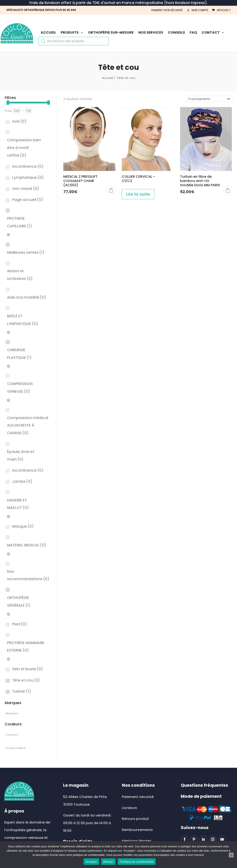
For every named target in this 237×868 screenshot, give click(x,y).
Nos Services (151, 32)
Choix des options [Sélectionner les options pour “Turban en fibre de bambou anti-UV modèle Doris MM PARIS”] (228, 190)
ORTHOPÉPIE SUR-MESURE (111, 32)
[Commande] (209, 99)
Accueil (48, 32)
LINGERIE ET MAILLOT (18, 504)
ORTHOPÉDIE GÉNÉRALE (19, 602)
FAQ (193, 32)
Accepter (91, 862)
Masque (23, 526)
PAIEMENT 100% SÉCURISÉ (167, 10)
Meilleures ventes (26, 252)
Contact (213, 32)
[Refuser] (231, 855)
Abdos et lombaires (20, 275)
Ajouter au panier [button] (111, 190)
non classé (26, 189)
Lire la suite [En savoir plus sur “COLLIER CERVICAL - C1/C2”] (138, 194)
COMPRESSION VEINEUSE (20, 388)
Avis (19, 121)
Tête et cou (26, 680)
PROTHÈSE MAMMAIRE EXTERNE (26, 647)
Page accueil (28, 200)
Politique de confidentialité (137, 862)
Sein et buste (27, 669)
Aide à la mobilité (27, 297)
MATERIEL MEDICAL (27, 545)
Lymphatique (28, 178)
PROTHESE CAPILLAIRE (20, 222)
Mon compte (200, 10)
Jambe (22, 481)
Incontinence (28, 166)
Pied (20, 624)
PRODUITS (72, 32)
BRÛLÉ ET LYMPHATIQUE (22, 320)
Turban (22, 691)
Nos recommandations (28, 575)
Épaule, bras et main (21, 455)
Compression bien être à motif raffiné (24, 148)
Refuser (108, 862)
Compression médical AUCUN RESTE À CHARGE (28, 425)
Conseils (176, 32)
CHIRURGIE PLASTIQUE (19, 354)
